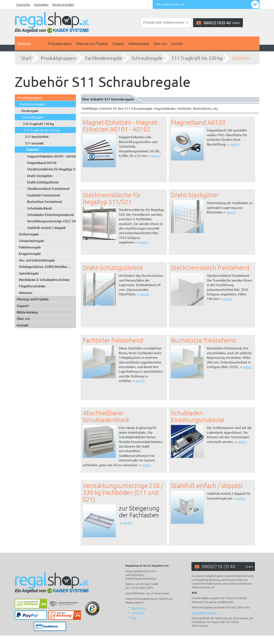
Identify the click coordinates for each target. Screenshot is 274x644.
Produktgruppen (60, 44)
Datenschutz (139, 608)
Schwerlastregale (32, 241)
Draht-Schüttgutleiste (43, 182)
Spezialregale (29, 273)
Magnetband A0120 (42, 163)
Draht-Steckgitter (40, 176)
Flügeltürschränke (32, 286)
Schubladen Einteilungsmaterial (50, 214)
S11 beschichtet (37, 136)
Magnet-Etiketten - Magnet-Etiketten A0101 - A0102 (121, 126)
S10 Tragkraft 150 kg (38, 124)
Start (26, 58)
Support (118, 44)
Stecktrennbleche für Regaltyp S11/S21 (56, 169)
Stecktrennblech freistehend (48, 188)
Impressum (138, 613)
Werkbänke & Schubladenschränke (44, 279)
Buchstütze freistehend (44, 201)
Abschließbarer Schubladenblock (106, 416)
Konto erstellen (63, 4)
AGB (134, 618)
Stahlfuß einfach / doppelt (46, 228)
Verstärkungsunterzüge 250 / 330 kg (54, 221)
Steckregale (30, 111)
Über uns (160, 44)
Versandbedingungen (204, 613)
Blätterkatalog (139, 44)
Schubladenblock (40, 208)
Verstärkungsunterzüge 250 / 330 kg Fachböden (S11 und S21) (123, 492)
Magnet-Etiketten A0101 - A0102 (52, 156)
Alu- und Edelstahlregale (37, 260)
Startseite (23, 4)
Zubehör (241, 58)
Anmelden (41, 4)
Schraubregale (147, 58)
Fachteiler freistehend (43, 195)
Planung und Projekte (92, 44)
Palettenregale (30, 247)
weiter (156, 155)
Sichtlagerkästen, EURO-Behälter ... (45, 266)
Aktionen (26, 293)
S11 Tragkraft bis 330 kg (197, 58)
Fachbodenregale (104, 58)
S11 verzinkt (34, 143)
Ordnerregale (29, 234)
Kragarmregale (30, 253)
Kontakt (177, 44)
